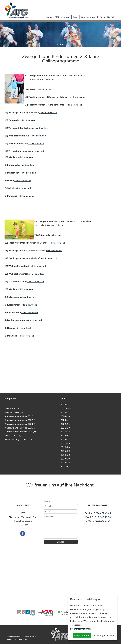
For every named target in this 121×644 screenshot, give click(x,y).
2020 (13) (66, 432)
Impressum (19, 636)
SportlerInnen (88, 17)
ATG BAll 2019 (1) (14, 412)
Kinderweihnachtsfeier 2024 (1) (20, 424)
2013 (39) (66, 459)
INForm (101, 17)
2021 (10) (66, 428)
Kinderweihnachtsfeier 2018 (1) (20, 416)
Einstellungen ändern (103, 635)
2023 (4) (65, 420)
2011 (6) (65, 467)
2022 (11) (66, 424)
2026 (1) (65, 405)
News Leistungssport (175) (18, 439)
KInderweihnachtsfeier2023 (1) (20, 432)
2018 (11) (66, 439)
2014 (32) (66, 455)
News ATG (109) (13, 436)
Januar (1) (69, 408)
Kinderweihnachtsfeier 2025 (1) (20, 428)
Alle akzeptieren (82, 635)
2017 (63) (66, 443)
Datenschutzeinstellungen (17, 639)
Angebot (66, 17)
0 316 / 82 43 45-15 (100, 517)
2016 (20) (66, 447)
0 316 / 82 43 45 (102, 513)
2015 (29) (66, 451)
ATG (57, 17)
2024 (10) (66, 416)
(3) (6, 405)
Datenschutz (30, 636)
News (49, 17)
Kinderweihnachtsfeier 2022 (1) (20, 420)
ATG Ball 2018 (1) (13, 408)
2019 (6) (65, 436)
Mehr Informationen (80, 629)
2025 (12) (66, 412)
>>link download (44, 89)
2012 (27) (66, 463)
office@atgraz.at (102, 521)
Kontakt (111, 17)
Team (76, 17)
